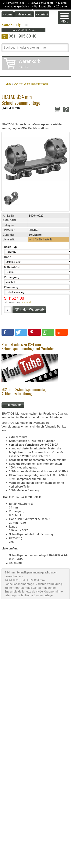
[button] (8, 332)
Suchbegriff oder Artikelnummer (25, 47)
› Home (8, 14)
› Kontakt (42, 14)
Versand (26, 302)
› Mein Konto (24, 14)
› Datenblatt (13, 405)
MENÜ (64, 18)
